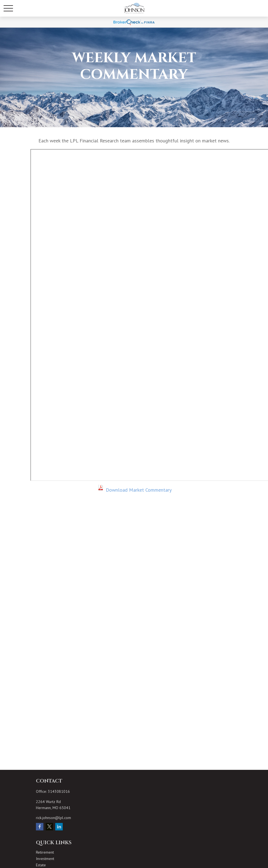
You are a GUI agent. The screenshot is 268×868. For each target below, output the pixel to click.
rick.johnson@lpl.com (53, 818)
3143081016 (59, 791)
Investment (45, 859)
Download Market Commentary (139, 490)
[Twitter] (49, 827)
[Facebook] (40, 827)
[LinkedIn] (59, 827)
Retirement (45, 852)
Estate (41, 865)
